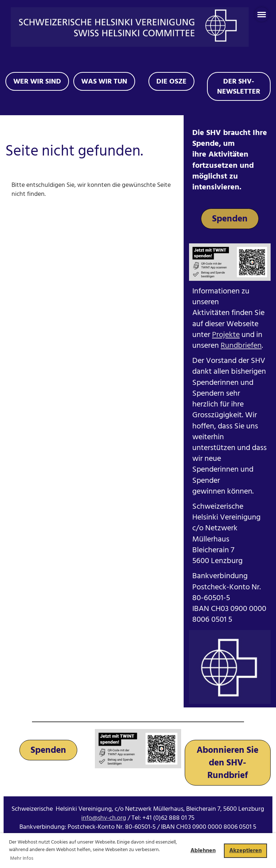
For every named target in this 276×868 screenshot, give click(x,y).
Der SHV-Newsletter (239, 86)
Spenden (230, 219)
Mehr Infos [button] (22, 858)
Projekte (226, 335)
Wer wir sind (37, 81)
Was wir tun (104, 81)
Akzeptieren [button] (245, 850)
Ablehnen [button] (203, 850)
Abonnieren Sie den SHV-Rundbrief (227, 763)
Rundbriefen (241, 345)
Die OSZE (171, 81)
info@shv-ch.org (104, 818)
